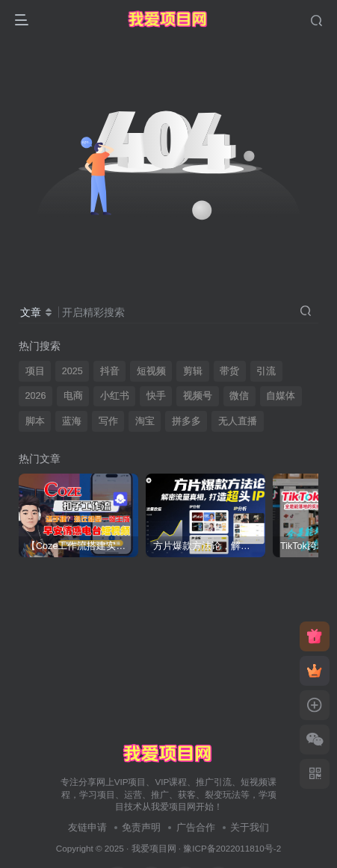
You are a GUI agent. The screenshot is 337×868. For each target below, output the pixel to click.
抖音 (110, 371)
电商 (73, 396)
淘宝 (145, 421)
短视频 (151, 371)
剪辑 (193, 371)
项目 (35, 371)
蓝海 (72, 421)
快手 (156, 396)
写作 (108, 421)
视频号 (198, 396)
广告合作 (196, 827)
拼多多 (186, 421)
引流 (266, 371)
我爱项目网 (154, 848)
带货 (229, 371)
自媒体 (281, 396)
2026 (36, 396)
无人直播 (238, 421)
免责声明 (141, 827)
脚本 (35, 421)
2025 (72, 371)
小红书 (115, 396)
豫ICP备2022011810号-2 (232, 848)
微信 (239, 396)
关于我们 (250, 827)
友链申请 (87, 827)
